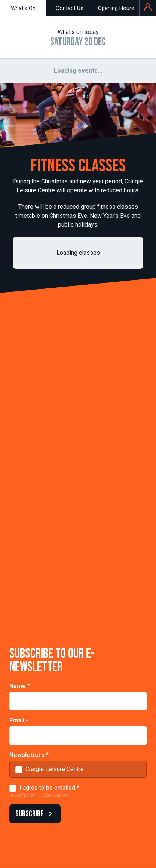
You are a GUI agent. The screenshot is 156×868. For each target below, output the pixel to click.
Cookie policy (55, 795)
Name (20, 686)
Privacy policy (22, 795)
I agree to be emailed (47, 788)
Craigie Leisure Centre (55, 769)
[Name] (78, 701)
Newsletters (29, 755)
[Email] (78, 736)
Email (19, 720)
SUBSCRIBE (33, 814)
